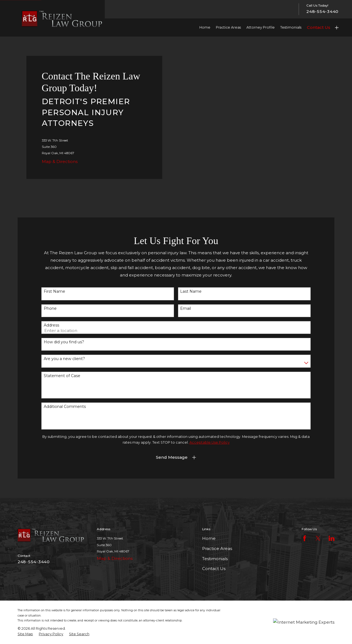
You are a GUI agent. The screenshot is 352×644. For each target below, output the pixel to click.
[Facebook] (305, 538)
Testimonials (215, 559)
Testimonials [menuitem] (291, 27)
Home (209, 538)
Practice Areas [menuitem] (228, 27)
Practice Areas (217, 548)
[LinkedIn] (332, 538)
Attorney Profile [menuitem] (261, 27)
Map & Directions (60, 161)
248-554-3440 (322, 12)
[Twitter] (318, 538)
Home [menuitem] (205, 27)
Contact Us (319, 27)
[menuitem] (25, 634)
